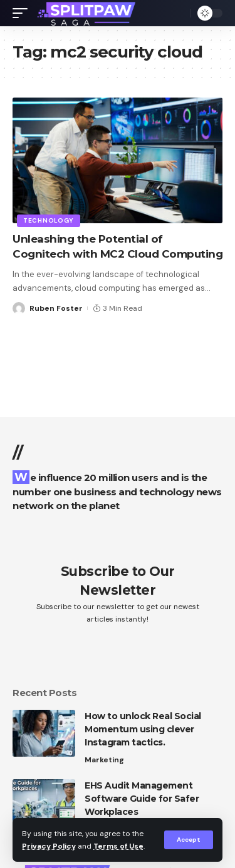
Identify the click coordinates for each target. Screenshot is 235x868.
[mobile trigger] (23, 13)
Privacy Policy (49, 846)
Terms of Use (118, 846)
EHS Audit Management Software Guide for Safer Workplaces (142, 799)
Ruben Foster (56, 308)
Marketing (104, 760)
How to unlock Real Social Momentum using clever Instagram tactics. (143, 729)
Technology (49, 220)
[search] (178, 13)
